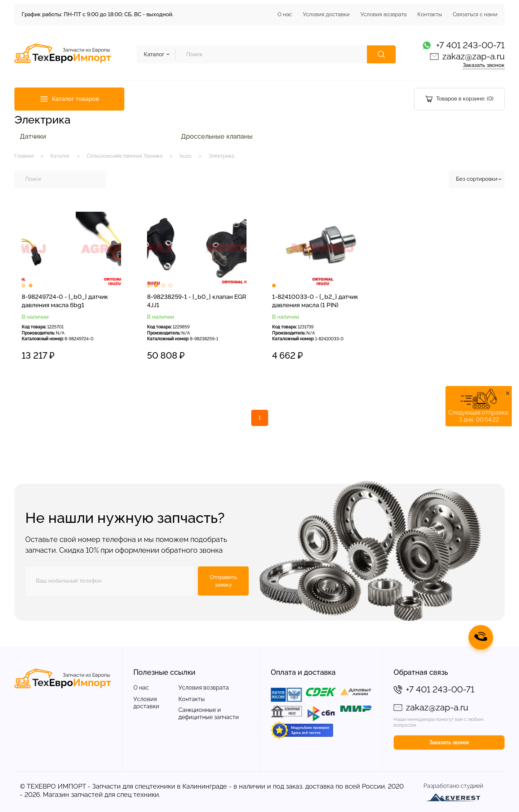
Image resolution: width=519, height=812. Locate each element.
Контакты (430, 14)
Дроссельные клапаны (217, 136)
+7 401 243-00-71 (470, 45)
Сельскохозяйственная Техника (125, 156)
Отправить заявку (223, 581)
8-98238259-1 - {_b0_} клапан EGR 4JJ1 (197, 301)
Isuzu (185, 156)
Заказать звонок (484, 65)
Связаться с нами (475, 14)
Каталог (60, 156)
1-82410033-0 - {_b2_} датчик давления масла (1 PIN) (315, 301)
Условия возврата (383, 14)
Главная (24, 156)
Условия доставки (326, 14)
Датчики (33, 136)
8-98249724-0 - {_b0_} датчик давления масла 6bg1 (65, 301)
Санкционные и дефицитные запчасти (209, 714)
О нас (285, 14)
